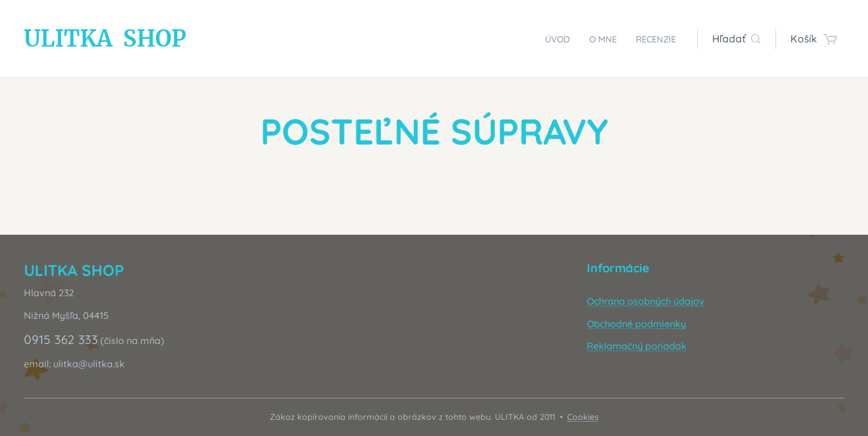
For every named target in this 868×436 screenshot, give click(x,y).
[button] (736, 39)
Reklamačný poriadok (637, 346)
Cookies (583, 417)
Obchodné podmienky (636, 324)
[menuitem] (545, 39)
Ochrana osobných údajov (646, 301)
